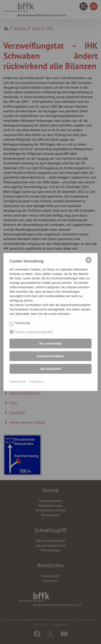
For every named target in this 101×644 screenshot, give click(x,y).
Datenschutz (18, 382)
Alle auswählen (50, 369)
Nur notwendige (51, 343)
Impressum (36, 382)
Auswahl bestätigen (50, 356)
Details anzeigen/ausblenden (34, 332)
